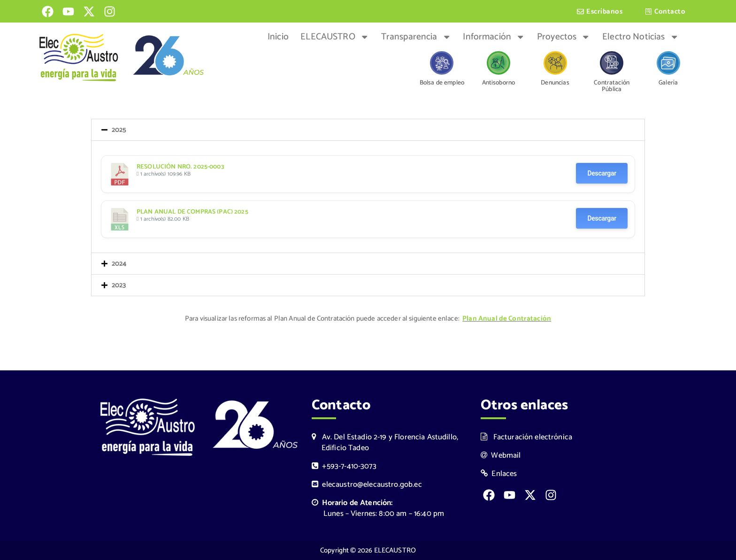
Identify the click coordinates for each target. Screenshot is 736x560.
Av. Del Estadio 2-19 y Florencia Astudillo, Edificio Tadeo (385, 443)
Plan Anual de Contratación (507, 319)
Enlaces (499, 474)
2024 (119, 265)
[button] (368, 131)
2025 (119, 131)
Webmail (501, 456)
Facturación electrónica (526, 437)
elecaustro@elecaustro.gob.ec (367, 485)
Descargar (602, 174)
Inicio (278, 37)
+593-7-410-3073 (344, 466)
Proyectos (564, 37)
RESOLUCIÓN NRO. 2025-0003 (180, 168)
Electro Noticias (640, 37)
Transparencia (416, 37)
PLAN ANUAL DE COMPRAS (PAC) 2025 (192, 213)
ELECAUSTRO (335, 37)
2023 (119, 286)
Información (494, 37)
